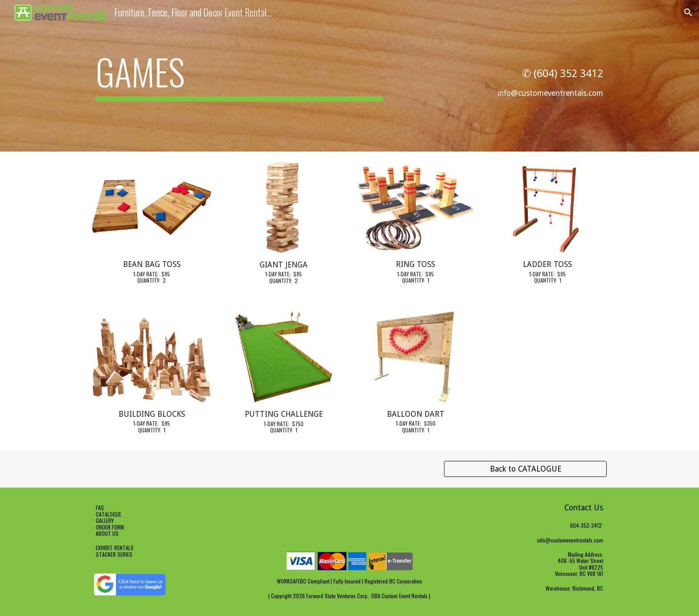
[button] (688, 12)
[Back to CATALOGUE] (525, 469)
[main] (240, 76)
